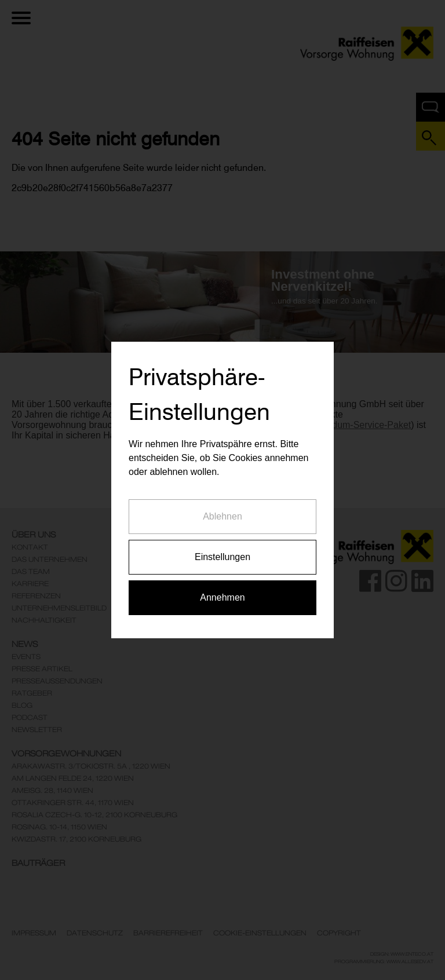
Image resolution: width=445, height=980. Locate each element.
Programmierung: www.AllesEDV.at (384, 961)
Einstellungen (222, 547)
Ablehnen (222, 507)
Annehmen (222, 588)
